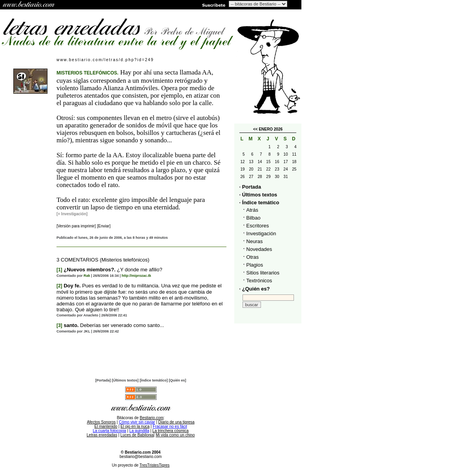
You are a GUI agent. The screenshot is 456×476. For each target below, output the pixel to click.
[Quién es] (177, 380)
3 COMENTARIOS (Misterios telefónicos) (103, 260)
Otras (253, 257)
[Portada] (103, 380)
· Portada (250, 187)
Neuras (255, 241)
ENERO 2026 (271, 129)
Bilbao (254, 218)
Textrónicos (259, 281)
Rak (87, 276)
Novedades (259, 249)
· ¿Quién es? (255, 289)
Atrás (252, 210)
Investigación (261, 233)
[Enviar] (104, 226)
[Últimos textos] (125, 380)
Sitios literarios (263, 273)
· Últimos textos (258, 195)
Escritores (258, 226)
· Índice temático (259, 203)
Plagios (255, 265)
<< (255, 129)
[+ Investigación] (72, 214)
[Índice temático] (154, 380)
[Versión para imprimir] (76, 226)
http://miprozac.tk (136, 276)
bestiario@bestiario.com (141, 457)
